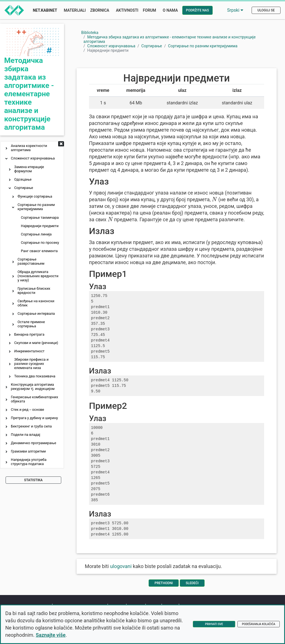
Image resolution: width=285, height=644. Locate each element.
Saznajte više (51, 635)
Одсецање (23, 179)
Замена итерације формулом (29, 169)
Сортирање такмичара (40, 217)
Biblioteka (90, 33)
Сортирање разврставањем (31, 261)
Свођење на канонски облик (36, 303)
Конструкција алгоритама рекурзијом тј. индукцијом (33, 387)
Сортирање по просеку (40, 243)
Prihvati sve (214, 624)
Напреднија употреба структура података (29, 462)
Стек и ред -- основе (27, 410)
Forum (149, 10)
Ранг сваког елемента (39, 251)
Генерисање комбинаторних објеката (35, 399)
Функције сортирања (35, 196)
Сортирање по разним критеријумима (36, 207)
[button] (6, 149)
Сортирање (24, 188)
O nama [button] (170, 10)
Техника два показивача (35, 376)
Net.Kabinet (45, 10)
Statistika (34, 480)
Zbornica (100, 10)
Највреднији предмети (40, 226)
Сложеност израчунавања (33, 158)
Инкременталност (29, 351)
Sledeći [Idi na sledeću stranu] (192, 583)
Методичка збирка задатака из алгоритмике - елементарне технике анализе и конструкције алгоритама (29, 94)
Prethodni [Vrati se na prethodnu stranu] (164, 583)
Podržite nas (197, 10)
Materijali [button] (75, 10)
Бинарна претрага (29, 334)
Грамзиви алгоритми (28, 451)
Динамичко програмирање (34, 443)
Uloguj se (266, 10)
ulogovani (121, 566)
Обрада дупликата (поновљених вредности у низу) (38, 276)
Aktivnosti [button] (127, 10)
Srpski (235, 10)
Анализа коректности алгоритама (29, 148)
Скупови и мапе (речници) (36, 343)
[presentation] (214, 199)
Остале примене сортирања (31, 324)
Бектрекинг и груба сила (31, 426)
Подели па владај (25, 435)
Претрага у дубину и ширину (34, 418)
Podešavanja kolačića (259, 624)
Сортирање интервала (36, 314)
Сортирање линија (36, 234)
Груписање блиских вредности (34, 291)
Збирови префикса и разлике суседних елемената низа (31, 364)
